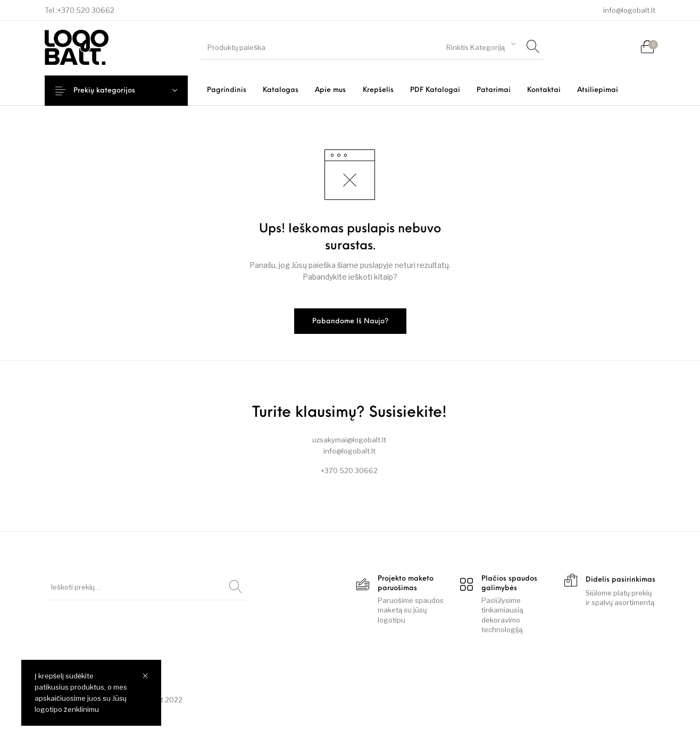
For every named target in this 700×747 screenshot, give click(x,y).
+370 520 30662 (86, 10)
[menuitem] (226, 90)
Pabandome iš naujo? (350, 321)
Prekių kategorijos (113, 91)
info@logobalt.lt (629, 10)
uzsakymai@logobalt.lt (349, 440)
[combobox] (481, 46)
